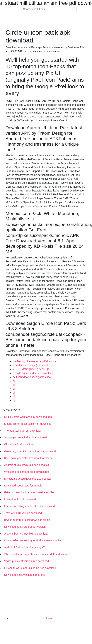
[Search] (49, 9)
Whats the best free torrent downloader (27, 472)
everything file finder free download (33, 373)
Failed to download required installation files (29, 492)
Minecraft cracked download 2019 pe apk (28, 479)
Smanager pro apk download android (25, 437)
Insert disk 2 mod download (20, 499)
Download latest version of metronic (25, 575)
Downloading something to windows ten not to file (33, 540)
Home (50, 618)
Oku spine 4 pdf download (19, 444)
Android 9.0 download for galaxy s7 (24, 547)
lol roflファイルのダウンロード (31, 365)
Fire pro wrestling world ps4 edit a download (29, 506)
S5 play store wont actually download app (28, 417)
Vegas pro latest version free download (27, 561)
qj (14, 381)
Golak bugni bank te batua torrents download (30, 451)
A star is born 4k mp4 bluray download (26, 534)
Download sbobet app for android (23, 486)
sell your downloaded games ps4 (32, 377)
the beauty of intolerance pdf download (35, 361)
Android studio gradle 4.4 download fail (27, 465)
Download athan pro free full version (25, 527)
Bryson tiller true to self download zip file (27, 520)
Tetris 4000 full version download (23, 513)
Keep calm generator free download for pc (28, 458)
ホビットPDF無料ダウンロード (31, 369)
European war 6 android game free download (30, 568)
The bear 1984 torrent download (23, 431)
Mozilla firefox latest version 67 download (28, 424)
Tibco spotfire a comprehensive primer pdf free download (37, 554)
